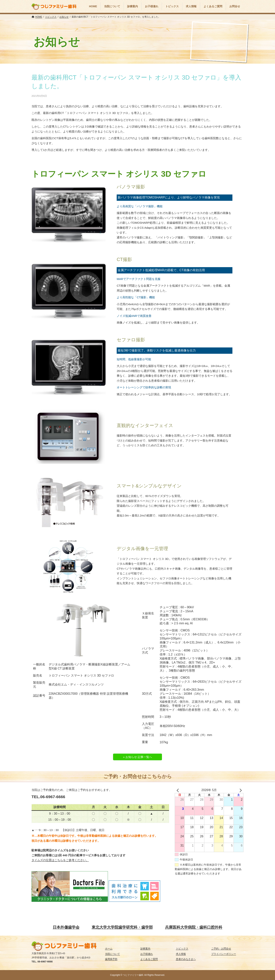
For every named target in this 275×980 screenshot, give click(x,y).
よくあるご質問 (149, 959)
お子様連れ (147, 954)
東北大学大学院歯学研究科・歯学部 (122, 927)
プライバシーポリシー (224, 954)
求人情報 (181, 954)
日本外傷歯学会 (66, 927)
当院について (112, 954)
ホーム (109, 949)
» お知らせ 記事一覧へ (137, 757)
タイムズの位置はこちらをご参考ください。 (60, 860)
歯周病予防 (111, 959)
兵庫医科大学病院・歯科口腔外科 (194, 927)
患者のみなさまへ (186, 959)
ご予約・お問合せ (221, 949)
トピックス (182, 949)
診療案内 (145, 949)
